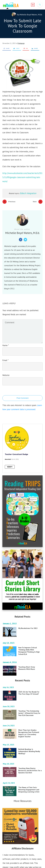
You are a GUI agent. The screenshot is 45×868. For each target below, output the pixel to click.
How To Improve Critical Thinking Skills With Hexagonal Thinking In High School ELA (29, 648)
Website (6, 372)
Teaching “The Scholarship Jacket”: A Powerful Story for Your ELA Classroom (29, 710)
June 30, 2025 (9, 703)
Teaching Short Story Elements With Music (27, 665)
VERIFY (10, 464)
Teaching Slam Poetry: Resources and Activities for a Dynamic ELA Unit (30, 767)
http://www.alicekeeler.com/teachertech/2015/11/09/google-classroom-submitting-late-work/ (22, 177)
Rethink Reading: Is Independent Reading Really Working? (29, 748)
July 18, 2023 (9, 640)
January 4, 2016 (10, 659)
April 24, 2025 (9, 779)
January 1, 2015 (10, 620)
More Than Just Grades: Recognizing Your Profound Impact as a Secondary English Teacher (29, 730)
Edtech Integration (28, 193)
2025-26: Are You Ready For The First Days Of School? (29, 690)
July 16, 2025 (9, 684)
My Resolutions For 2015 (28, 625)
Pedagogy (21, 43)
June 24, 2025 (9, 722)
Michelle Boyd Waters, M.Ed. (31, 15)
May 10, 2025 (9, 760)
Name (6, 342)
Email (5, 357)
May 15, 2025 (9, 741)
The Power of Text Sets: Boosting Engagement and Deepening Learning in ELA (29, 786)
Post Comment (22, 395)
